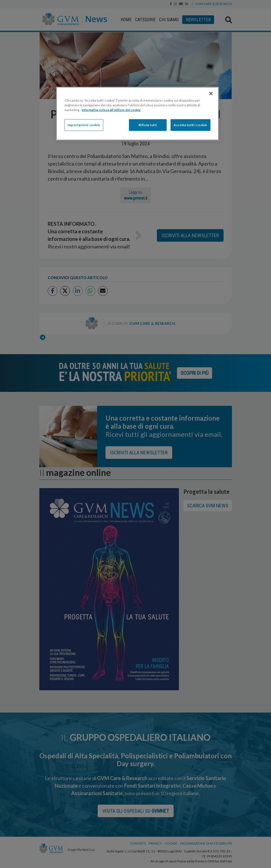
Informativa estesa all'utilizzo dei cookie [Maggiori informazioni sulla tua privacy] (111, 110)
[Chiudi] (211, 93)
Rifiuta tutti (148, 125)
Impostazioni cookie (84, 125)
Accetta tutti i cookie (190, 125)
